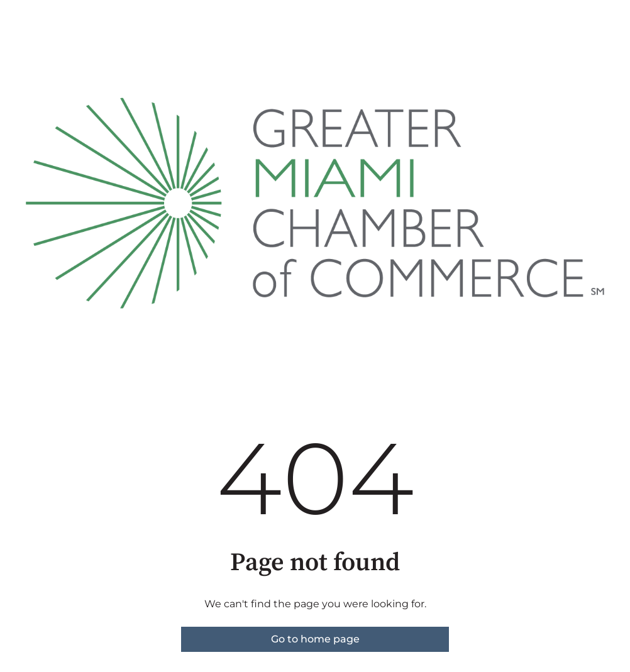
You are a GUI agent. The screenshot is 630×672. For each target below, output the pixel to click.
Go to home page (315, 639)
